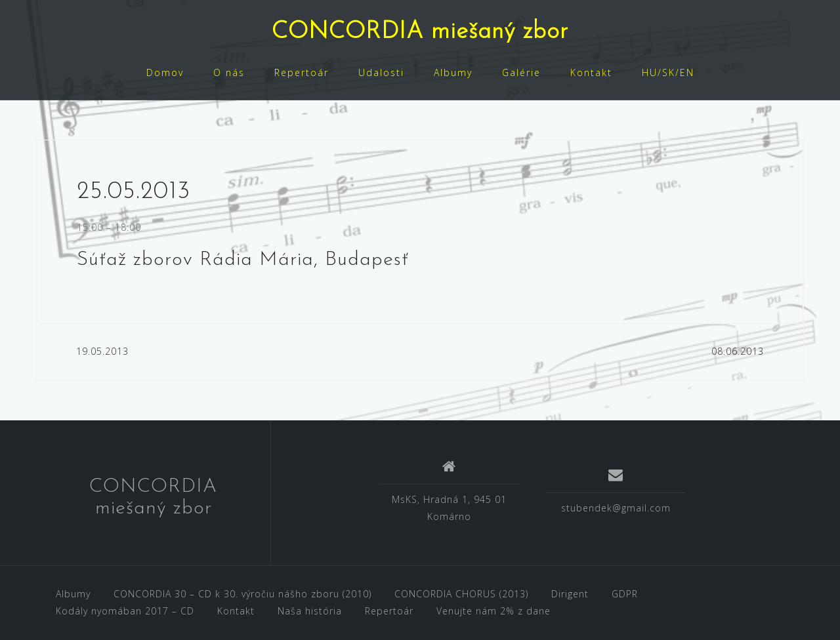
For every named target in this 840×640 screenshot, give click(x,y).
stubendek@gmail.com (616, 508)
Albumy (453, 72)
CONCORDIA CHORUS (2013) (461, 594)
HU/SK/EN (668, 72)
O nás (229, 72)
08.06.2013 (738, 351)
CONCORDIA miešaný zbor (420, 32)
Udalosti (381, 72)
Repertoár (302, 72)
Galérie (521, 72)
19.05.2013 (102, 351)
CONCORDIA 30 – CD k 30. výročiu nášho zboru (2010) (242, 594)
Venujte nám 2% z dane (493, 611)
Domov (165, 72)
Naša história (310, 611)
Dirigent (570, 594)
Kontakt (591, 72)
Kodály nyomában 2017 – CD (125, 611)
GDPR (625, 594)
